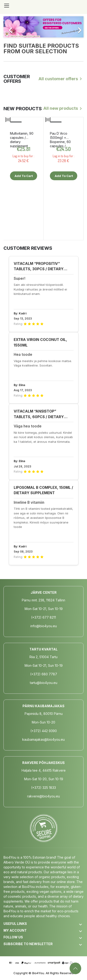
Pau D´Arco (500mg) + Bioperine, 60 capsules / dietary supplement (60, 140)
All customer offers (61, 79)
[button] (10, 27)
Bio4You (38, 973)
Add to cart (23, 176)
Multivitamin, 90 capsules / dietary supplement (22, 140)
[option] (43, 27)
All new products (63, 109)
